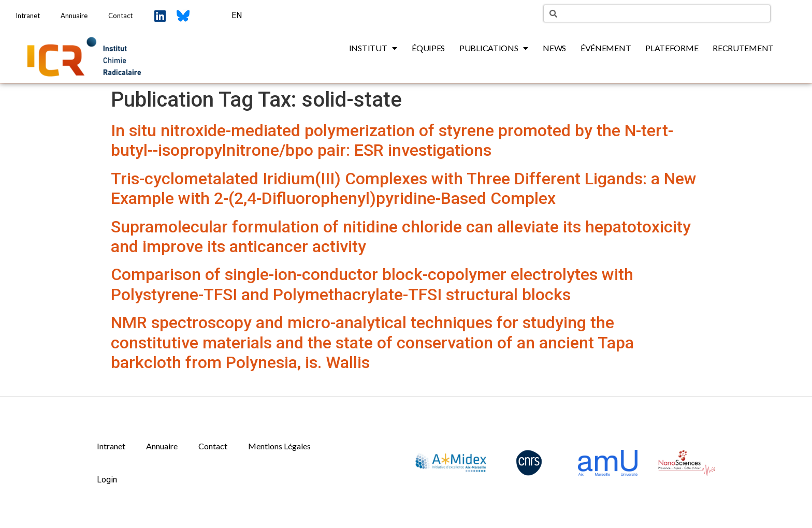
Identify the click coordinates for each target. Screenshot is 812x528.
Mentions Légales (279, 446)
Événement (606, 48)
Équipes (428, 48)
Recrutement (743, 48)
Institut (373, 48)
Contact (120, 16)
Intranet (28, 16)
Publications (494, 48)
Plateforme (672, 48)
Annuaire (74, 16)
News (554, 48)
